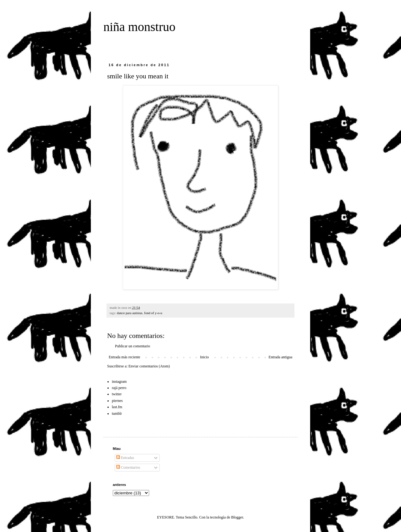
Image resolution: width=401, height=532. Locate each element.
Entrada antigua (280, 357)
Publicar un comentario (133, 346)
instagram (119, 382)
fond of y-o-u (153, 313)
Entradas (125, 458)
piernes (117, 401)
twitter (117, 394)
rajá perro (119, 388)
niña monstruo (139, 27)
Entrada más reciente (125, 357)
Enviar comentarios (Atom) (149, 366)
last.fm (117, 407)
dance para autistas (130, 313)
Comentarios (128, 467)
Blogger (237, 517)
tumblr (117, 413)
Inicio (204, 357)
